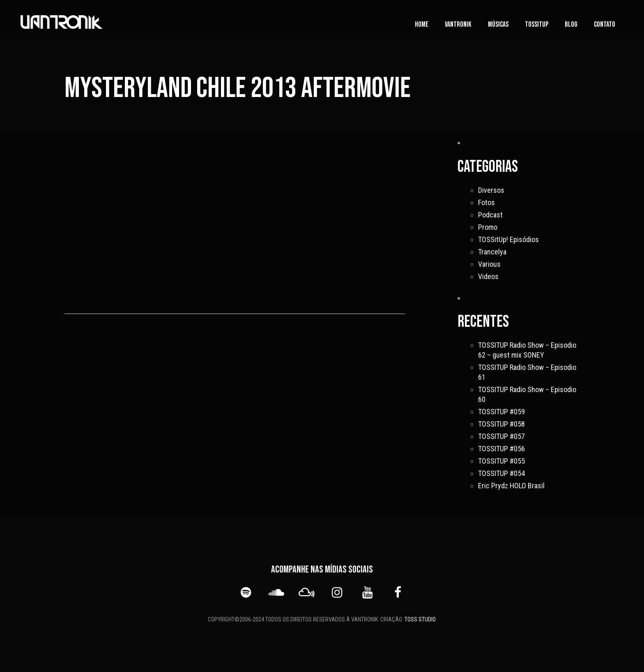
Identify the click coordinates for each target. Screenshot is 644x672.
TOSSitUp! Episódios (508, 239)
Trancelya (492, 252)
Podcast (490, 215)
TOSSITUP (537, 24)
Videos (488, 276)
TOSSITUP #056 (501, 449)
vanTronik (458, 24)
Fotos (486, 202)
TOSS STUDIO (420, 619)
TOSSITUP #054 (501, 473)
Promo (488, 227)
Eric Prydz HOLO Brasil (511, 486)
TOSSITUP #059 (501, 412)
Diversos (491, 190)
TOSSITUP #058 (501, 424)
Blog (571, 24)
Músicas (498, 24)
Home (422, 24)
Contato (605, 24)
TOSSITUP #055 (501, 461)
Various (489, 264)
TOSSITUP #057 (501, 436)
